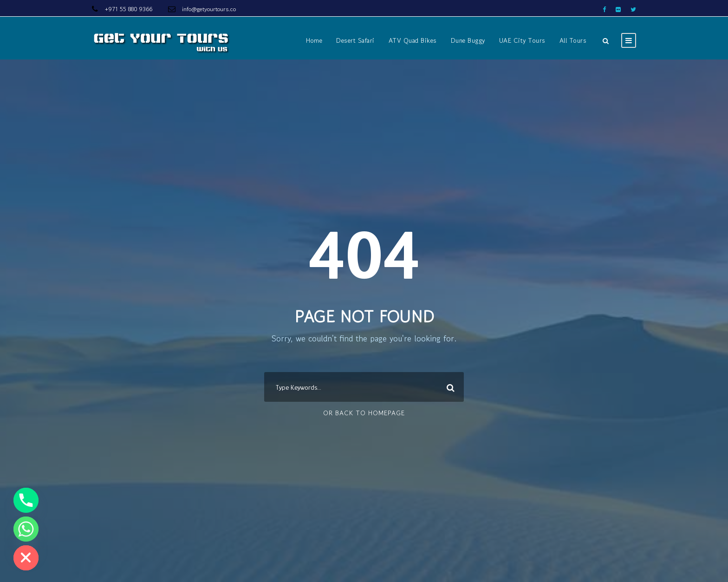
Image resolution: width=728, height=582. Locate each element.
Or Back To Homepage (364, 413)
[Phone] (26, 500)
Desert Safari (355, 40)
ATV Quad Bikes (413, 40)
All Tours (573, 40)
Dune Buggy (468, 40)
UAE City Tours (522, 40)
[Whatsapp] (26, 529)
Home (314, 40)
